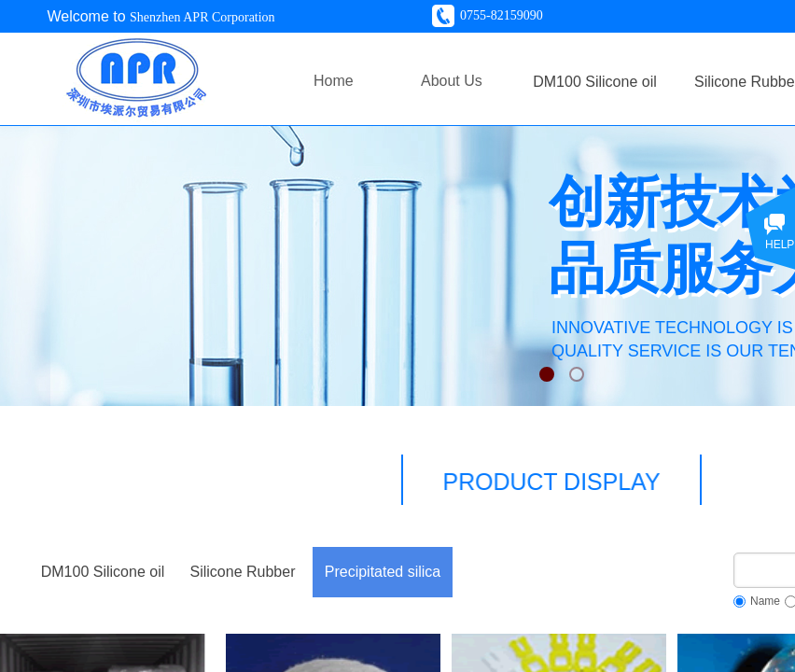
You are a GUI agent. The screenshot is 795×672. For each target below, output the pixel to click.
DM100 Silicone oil (103, 572)
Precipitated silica (383, 572)
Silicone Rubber (243, 572)
